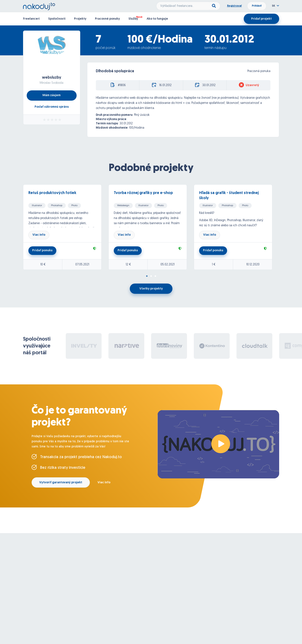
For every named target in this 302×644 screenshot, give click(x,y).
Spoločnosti (57, 19)
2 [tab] (151, 276)
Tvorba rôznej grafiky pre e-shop (143, 193)
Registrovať (234, 6)
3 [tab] (155, 276)
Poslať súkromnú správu (52, 107)
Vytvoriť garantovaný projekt (61, 483)
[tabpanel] (66, 227)
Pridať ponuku (42, 251)
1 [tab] (147, 276)
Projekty (80, 19)
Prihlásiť (257, 6)
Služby (133, 19)
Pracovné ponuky (107, 19)
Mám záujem (52, 95)
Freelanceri (31, 19)
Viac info (39, 235)
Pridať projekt (261, 19)
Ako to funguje (157, 19)
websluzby (52, 78)
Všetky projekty (151, 289)
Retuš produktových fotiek (52, 193)
